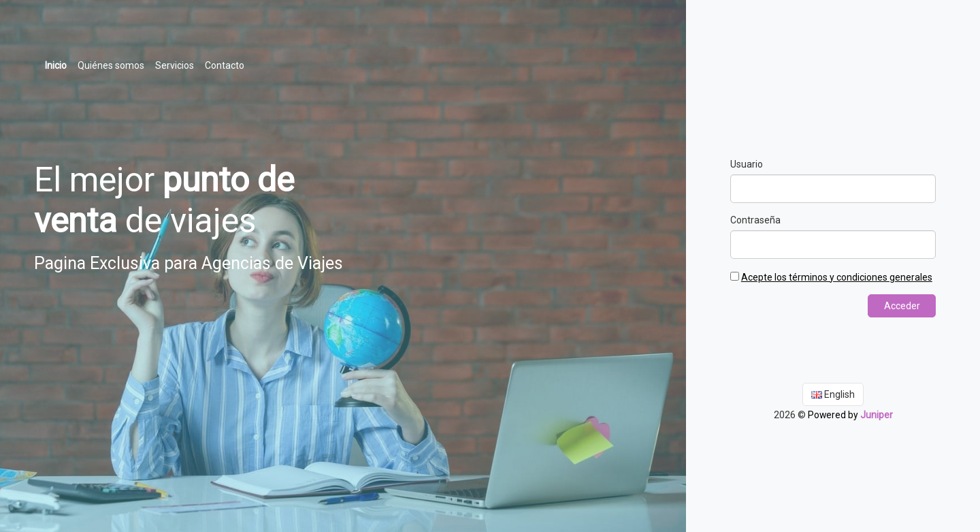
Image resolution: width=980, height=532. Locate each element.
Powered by (850, 414)
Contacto (225, 65)
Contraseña (755, 220)
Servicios (175, 65)
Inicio (59, 64)
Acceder (902, 306)
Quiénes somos (111, 65)
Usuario (747, 164)
